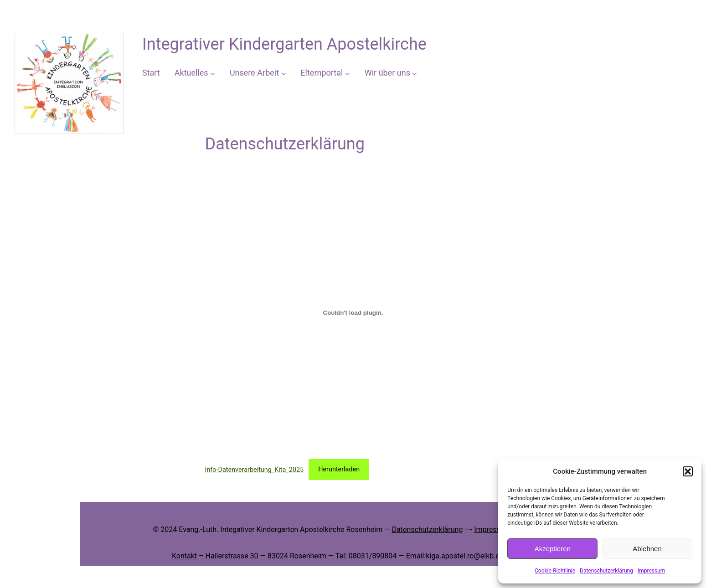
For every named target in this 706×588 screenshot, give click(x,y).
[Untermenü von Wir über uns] (415, 73)
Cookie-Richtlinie (555, 571)
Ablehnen (647, 549)
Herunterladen (339, 469)
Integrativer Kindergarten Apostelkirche (284, 44)
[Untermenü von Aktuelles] (213, 73)
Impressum (651, 571)
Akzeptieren (553, 549)
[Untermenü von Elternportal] (348, 73)
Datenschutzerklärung (606, 571)
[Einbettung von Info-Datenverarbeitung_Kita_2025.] (353, 312)
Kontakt (185, 556)
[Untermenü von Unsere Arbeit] (284, 73)
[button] (688, 471)
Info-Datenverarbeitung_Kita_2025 (255, 469)
